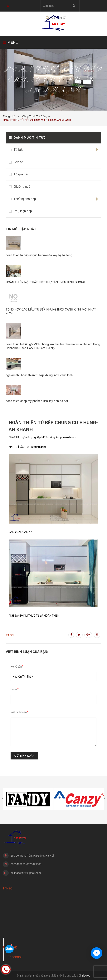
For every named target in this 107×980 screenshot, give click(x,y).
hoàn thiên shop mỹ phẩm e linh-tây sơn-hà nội (37, 401)
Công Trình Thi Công (35, 116)
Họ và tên (17, 667)
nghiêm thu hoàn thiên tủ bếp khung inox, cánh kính (39, 375)
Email (15, 689)
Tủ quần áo (22, 174)
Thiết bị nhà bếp (25, 199)
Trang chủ (10, 116)
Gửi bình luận (24, 756)
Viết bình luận (19, 712)
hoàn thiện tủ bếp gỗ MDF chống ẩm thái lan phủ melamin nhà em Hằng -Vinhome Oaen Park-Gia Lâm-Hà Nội (53, 346)
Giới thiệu (49, 6)
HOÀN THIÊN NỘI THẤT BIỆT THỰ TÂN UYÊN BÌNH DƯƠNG (45, 282)
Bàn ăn (19, 162)
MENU (11, 42)
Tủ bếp (19, 150)
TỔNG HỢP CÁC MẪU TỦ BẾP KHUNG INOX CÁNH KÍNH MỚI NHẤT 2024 (51, 311)
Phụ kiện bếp (23, 211)
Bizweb (86, 976)
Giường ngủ (22, 187)
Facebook (15, 957)
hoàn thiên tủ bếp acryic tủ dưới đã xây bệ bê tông (39, 255)
